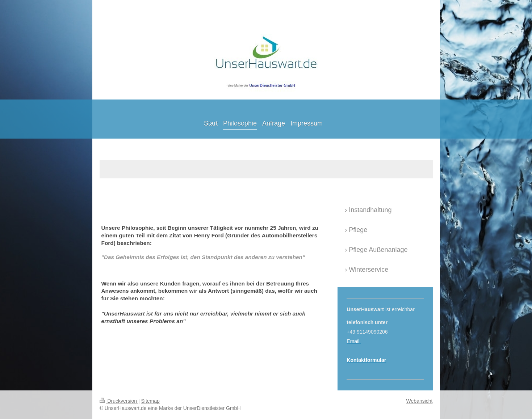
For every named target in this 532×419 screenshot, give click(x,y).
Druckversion (119, 401)
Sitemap (150, 401)
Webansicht (420, 401)
